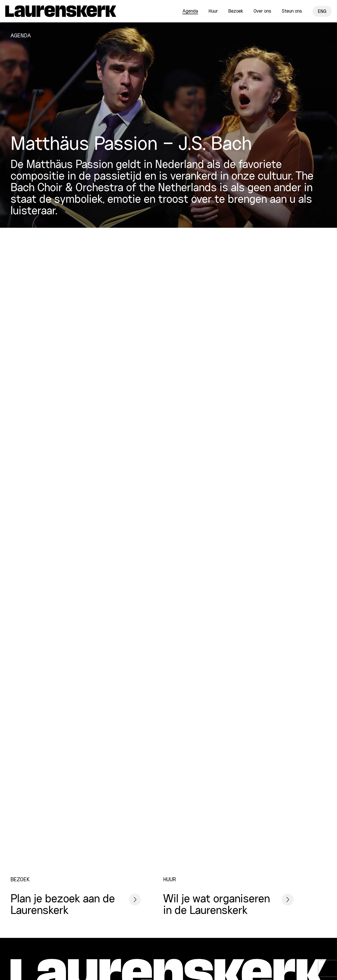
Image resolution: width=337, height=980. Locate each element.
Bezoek (236, 11)
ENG (322, 12)
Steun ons (292, 11)
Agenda (190, 11)
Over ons (262, 11)
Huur (213, 11)
